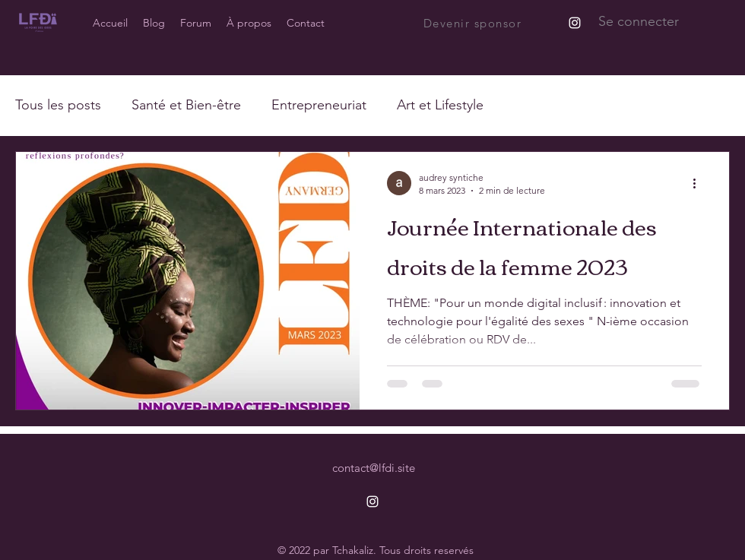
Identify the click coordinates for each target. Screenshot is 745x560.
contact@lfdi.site (374, 468)
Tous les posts (58, 105)
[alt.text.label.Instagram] (575, 23)
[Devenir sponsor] (473, 23)
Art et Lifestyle (440, 105)
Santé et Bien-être (186, 105)
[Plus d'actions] (699, 183)
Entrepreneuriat (319, 105)
